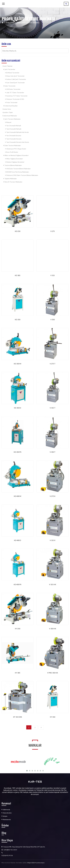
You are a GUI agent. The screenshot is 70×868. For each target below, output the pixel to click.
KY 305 (18, 673)
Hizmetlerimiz (7, 813)
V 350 (53, 319)
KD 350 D (17, 408)
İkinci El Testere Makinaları (13, 182)
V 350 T (53, 452)
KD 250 (18, 231)
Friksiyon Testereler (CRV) (15, 99)
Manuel (9, 122)
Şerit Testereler (10, 69)
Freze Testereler (12, 102)
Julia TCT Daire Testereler (15, 92)
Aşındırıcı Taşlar (8, 112)
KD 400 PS (17, 584)
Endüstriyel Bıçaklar (11, 106)
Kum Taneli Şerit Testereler (15, 83)
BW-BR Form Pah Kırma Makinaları (18, 172)
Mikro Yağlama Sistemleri (15, 159)
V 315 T (53, 408)
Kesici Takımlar (8, 66)
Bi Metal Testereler (13, 73)
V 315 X (52, 540)
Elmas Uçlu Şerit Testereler (15, 76)
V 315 (53, 275)
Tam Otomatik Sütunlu (14, 139)
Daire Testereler (10, 86)
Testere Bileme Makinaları (13, 165)
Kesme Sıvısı (7, 109)
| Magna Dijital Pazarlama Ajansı (36, 863)
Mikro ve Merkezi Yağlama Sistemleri (16, 155)
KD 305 (18, 275)
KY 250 (18, 629)
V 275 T (53, 364)
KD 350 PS (17, 452)
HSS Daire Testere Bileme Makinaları (18, 169)
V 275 (53, 231)
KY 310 (53, 717)
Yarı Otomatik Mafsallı (14, 126)
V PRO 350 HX (53, 673)
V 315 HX (53, 584)
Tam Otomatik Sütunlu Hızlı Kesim (18, 142)
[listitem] (35, 855)
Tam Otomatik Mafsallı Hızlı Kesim (17, 132)
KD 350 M (17, 364)
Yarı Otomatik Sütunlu (14, 136)
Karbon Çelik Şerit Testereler (16, 79)
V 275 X (52, 496)
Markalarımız (7, 819)
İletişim (5, 816)
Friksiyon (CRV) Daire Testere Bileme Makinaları (22, 175)
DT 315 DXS (18, 717)
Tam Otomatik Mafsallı (14, 129)
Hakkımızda (6, 810)
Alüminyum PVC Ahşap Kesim (16, 149)
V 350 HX (53, 629)
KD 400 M (17, 496)
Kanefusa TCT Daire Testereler (17, 96)
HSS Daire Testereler (13, 89)
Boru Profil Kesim (12, 152)
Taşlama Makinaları (11, 179)
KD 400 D (17, 540)
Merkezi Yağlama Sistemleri (15, 162)
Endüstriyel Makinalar (10, 116)
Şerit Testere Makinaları (12, 119)
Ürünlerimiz (10, 23)
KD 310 (18, 319)
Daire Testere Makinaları (13, 145)
